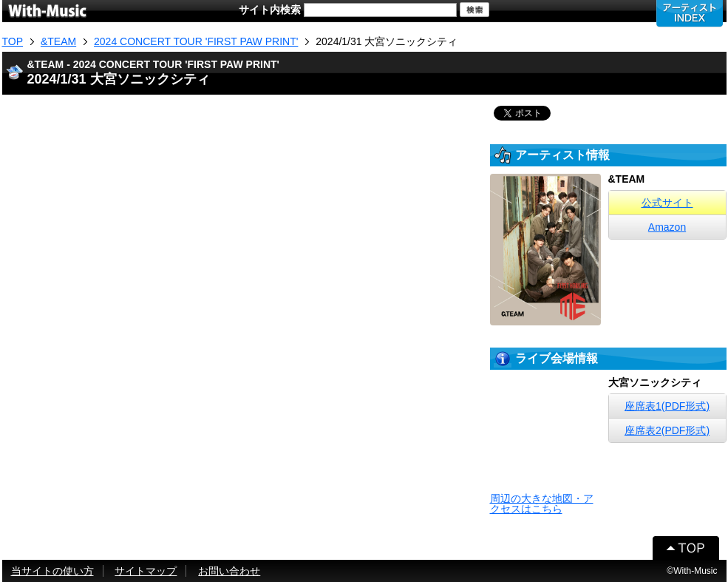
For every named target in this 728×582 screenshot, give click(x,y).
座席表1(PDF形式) (667, 406)
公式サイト (667, 203)
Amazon (667, 227)
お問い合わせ (229, 571)
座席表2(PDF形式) (667, 430)
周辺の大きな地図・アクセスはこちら (542, 504)
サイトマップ (146, 571)
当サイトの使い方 (52, 571)
